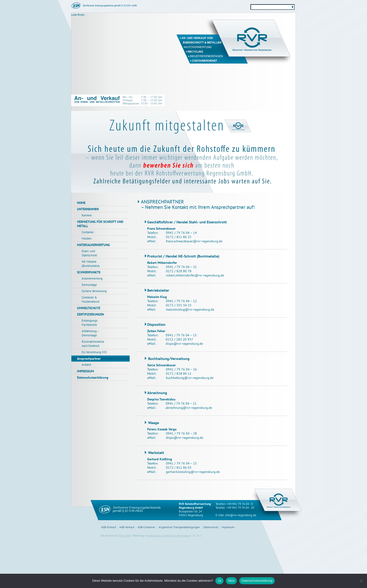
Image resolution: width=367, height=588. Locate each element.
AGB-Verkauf (127, 527)
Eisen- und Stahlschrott (89, 253)
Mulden (87, 238)
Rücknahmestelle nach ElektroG (93, 344)
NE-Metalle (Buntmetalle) (91, 264)
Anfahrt (86, 365)
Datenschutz (211, 527)
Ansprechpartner (89, 359)
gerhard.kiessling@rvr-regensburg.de (193, 472)
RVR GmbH (125, 536)
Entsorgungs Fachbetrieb (90, 323)
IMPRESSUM (85, 371)
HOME (81, 203)
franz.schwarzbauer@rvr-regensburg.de (194, 241)
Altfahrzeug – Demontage (90, 333)
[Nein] (361, 581)
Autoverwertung (92, 278)
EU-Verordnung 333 (94, 352)
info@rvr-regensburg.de (241, 515)
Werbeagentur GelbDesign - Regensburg (168, 536)
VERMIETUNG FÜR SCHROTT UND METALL (100, 224)
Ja (219, 581)
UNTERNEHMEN (88, 209)
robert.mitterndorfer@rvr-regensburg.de (195, 275)
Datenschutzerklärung (93, 377)
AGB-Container (146, 527)
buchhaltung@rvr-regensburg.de (190, 378)
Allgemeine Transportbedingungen (179, 527)
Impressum (228, 527)
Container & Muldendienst (90, 299)
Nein (231, 581)
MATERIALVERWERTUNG (94, 245)
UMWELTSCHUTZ (89, 308)
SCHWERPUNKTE (89, 272)
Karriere (87, 215)
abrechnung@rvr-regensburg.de (189, 408)
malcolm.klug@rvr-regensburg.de (190, 309)
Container (88, 232)
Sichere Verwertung (94, 291)
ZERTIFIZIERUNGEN (90, 314)
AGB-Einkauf (108, 527)
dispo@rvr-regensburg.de (184, 344)
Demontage (89, 285)
